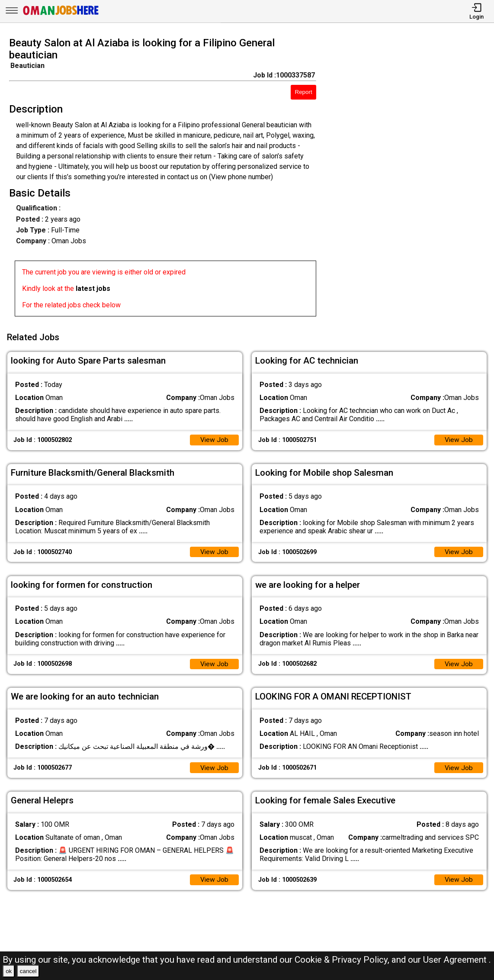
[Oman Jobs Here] (61, 15)
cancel (28, 971)
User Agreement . (457, 960)
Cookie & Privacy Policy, (343, 960)
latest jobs (93, 289)
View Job (214, 438)
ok (9, 971)
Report (304, 92)
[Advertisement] (411, 179)
